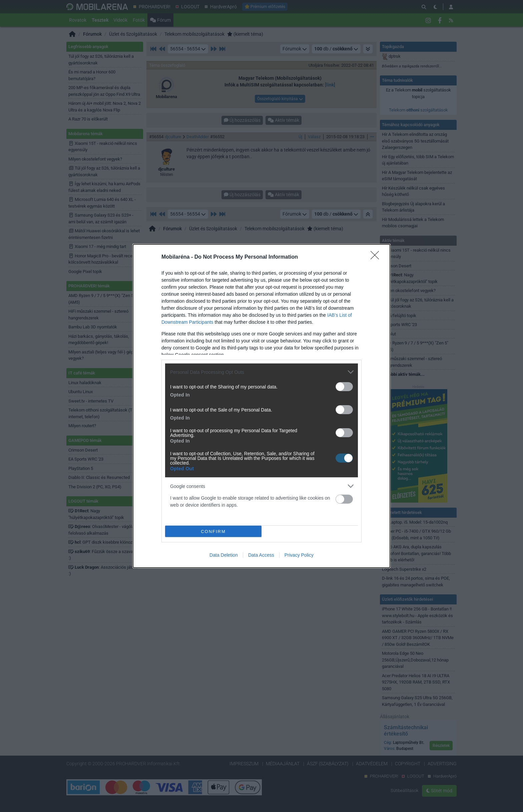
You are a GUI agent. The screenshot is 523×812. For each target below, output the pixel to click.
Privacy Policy (299, 555)
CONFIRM (213, 531)
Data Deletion (224, 555)
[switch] (344, 387)
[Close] (377, 257)
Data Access (261, 555)
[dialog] (261, 406)
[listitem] (261, 372)
